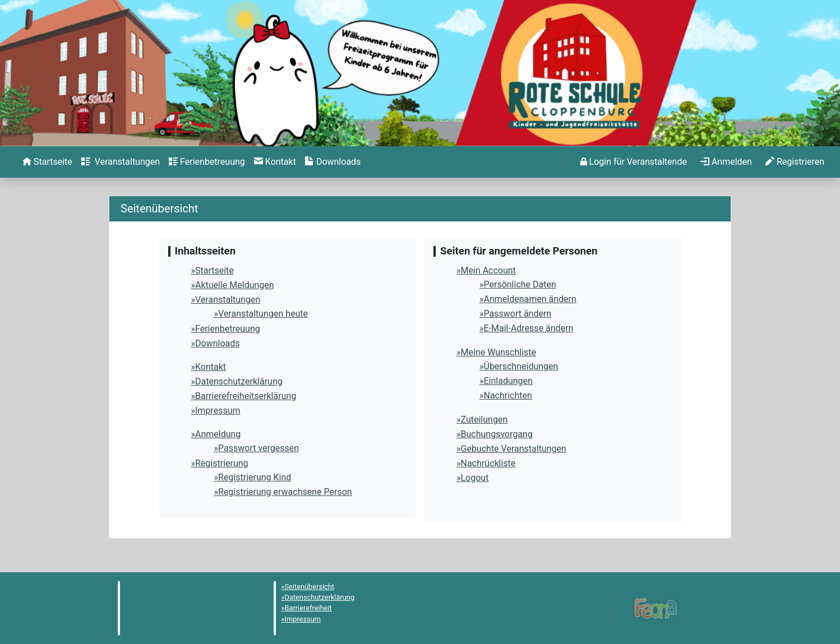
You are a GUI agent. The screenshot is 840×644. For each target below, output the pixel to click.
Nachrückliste (488, 463)
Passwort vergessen (259, 448)
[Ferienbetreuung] (207, 162)
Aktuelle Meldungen (235, 285)
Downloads (217, 343)
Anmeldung (218, 434)
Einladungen (508, 381)
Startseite (214, 270)
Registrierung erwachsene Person (285, 492)
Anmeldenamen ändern (530, 299)
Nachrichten (508, 395)
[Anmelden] (634, 162)
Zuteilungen (484, 420)
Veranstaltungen (228, 300)
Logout (475, 478)
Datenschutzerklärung (239, 381)
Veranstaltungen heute (263, 314)
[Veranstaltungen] (121, 162)
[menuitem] (47, 162)
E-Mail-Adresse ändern (529, 328)
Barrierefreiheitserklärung (246, 396)
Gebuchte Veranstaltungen (514, 449)
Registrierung (222, 463)
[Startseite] (47, 162)
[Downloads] (333, 162)
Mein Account (488, 270)
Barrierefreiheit (308, 608)
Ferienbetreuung (228, 329)
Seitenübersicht (310, 587)
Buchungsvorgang (497, 434)
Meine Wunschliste (499, 352)
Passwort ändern (518, 314)
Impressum (218, 411)
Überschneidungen (521, 366)
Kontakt (211, 367)
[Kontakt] (275, 162)
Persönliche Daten (520, 284)
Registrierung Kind (255, 477)
